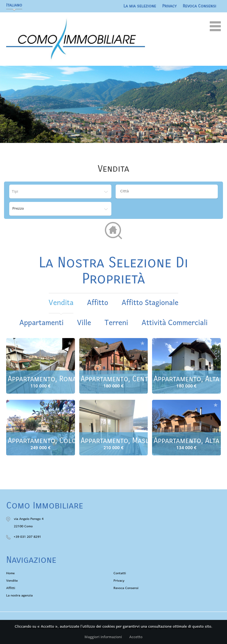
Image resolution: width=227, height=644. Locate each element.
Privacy (169, 6)
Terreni (116, 323)
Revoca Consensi (200, 6)
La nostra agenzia (19, 596)
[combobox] (167, 192)
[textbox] (168, 191)
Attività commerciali (175, 323)
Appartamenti (41, 323)
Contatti (120, 573)
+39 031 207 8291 (27, 537)
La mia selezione (140, 6)
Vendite (12, 581)
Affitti (11, 588)
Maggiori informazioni (103, 637)
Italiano (14, 5)
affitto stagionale (150, 303)
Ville (84, 323)
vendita (61, 303)
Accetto (136, 637)
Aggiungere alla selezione (70, 343)
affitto (98, 303)
